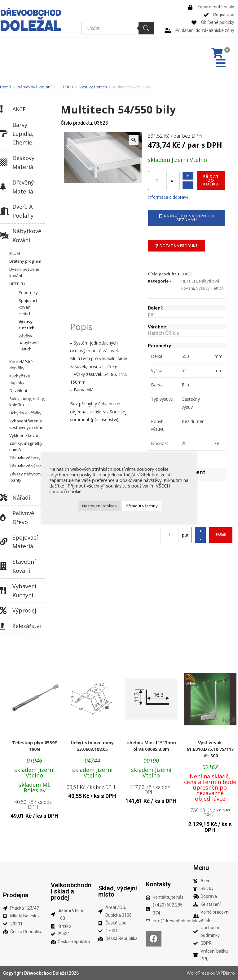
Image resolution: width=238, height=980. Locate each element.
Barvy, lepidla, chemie (23, 134)
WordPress (198, 973)
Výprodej (24, 610)
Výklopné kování (25, 435)
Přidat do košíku (211, 180)
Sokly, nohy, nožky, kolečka (27, 402)
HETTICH (65, 87)
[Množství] (157, 180)
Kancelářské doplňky (21, 365)
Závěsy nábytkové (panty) (27, 477)
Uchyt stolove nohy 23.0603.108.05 (92, 746)
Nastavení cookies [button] (99, 506)
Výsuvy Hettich (93, 87)
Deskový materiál (24, 162)
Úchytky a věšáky (25, 413)
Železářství (27, 626)
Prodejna (16, 895)
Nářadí (21, 497)
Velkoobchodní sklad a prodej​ (71, 891)
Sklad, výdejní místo (118, 891)
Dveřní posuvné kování (24, 272)
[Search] (146, 28)
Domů (6, 87)
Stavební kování (24, 566)
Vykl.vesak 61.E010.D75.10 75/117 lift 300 (210, 749)
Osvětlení (18, 390)
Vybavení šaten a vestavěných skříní (27, 424)
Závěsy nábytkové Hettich (29, 342)
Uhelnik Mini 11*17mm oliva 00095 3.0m (151, 746)
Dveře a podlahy (23, 211)
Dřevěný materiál (24, 187)
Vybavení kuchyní (24, 591)
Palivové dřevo (23, 517)
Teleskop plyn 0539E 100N (35, 746)
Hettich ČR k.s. (164, 333)
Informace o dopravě (168, 197)
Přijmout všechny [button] (142, 506)
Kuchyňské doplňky (20, 379)
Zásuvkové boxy (25, 458)
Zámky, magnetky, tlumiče (26, 446)
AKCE (19, 109)
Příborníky (28, 292)
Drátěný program (25, 261)
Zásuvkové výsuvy (27, 466)
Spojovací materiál (25, 542)
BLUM (15, 253)
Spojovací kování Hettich (28, 307)
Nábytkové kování (34, 87)
